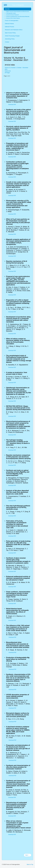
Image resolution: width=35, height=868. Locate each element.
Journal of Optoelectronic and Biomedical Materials (18, 16)
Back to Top (30, 864)
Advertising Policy (10, 39)
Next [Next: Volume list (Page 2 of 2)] (27, 855)
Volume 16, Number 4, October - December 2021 (16, 68)
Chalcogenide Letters (11, 13)
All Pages (7, 73)
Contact (7, 42)
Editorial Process (10, 27)
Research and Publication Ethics (14, 30)
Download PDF (12, 105)
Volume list (8, 71)
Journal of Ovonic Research (13, 15)
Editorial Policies (9, 24)
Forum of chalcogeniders (12, 21)
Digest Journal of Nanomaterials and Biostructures (18, 11)
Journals (7, 9)
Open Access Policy (10, 33)
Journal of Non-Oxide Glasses (13, 18)
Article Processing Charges (12, 36)
